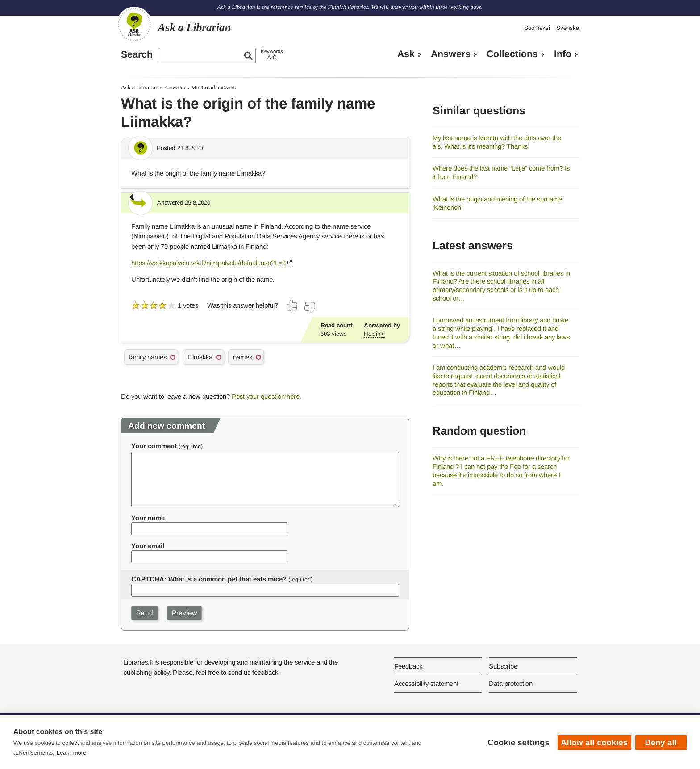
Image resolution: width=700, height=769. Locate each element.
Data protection (511, 683)
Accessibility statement (426, 683)
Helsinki (374, 334)
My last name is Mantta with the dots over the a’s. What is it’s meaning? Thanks (497, 142)
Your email (148, 546)
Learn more (71, 753)
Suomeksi (537, 28)
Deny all (661, 742)
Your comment (154, 446)
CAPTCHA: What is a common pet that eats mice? (209, 579)
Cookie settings (518, 742)
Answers (451, 54)
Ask (406, 54)
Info (563, 54)
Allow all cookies (594, 742)
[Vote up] (292, 305)
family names (148, 357)
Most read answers (213, 87)
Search (137, 54)
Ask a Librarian (140, 87)
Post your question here (266, 396)
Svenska (568, 28)
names (243, 357)
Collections (512, 54)
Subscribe (503, 666)
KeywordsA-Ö (272, 54)
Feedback (408, 666)
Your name (148, 518)
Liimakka (200, 357)
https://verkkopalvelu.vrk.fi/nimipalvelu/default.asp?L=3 (208, 263)
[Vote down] (309, 308)
